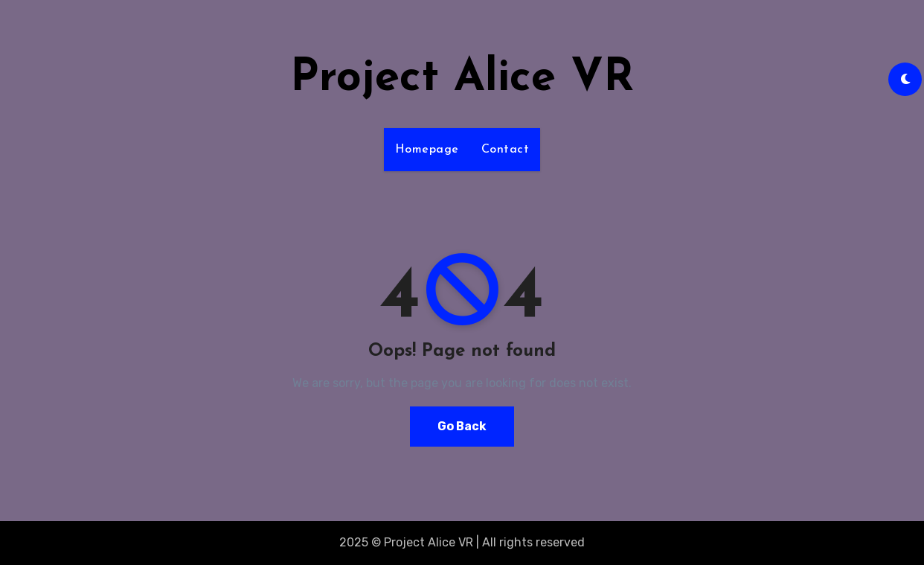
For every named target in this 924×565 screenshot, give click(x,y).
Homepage (427, 150)
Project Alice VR (462, 79)
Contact (506, 150)
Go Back (462, 426)
